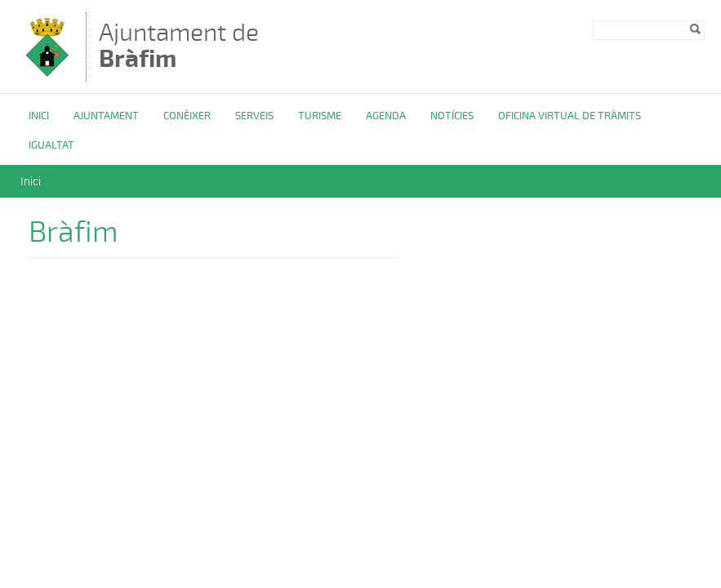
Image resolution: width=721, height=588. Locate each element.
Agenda (386, 116)
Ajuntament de (179, 45)
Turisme (320, 116)
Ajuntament (106, 116)
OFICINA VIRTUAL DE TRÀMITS (570, 116)
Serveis (254, 116)
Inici (39, 116)
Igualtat (51, 145)
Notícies (452, 116)
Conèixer (187, 116)
